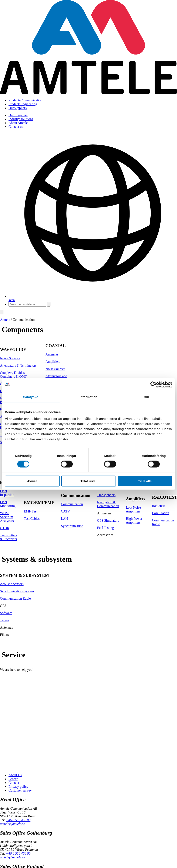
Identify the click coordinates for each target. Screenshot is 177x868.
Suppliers (18, 108)
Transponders (106, 495)
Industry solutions (21, 119)
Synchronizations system (17, 591)
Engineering (23, 104)
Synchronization (72, 526)
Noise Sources (55, 369)
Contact (14, 783)
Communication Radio (15, 598)
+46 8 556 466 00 (18, 820)
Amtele (5, 320)
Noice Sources (10, 358)
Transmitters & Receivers (9, 537)
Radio (156, 524)
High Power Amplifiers (134, 520)
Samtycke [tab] (31, 397)
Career (13, 779)
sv (10, 300)
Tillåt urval (89, 481)
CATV (66, 511)
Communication (25, 100)
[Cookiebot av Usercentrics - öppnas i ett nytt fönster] (153, 384)
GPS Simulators (108, 520)
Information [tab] (88, 397)
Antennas (52, 354)
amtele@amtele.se (12, 824)
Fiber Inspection (7, 493)
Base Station (161, 513)
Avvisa (32, 481)
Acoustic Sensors (12, 584)
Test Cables (32, 519)
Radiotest (158, 506)
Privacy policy (18, 787)
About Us (15, 775)
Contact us (16, 127)
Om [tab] (146, 397)
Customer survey (20, 790)
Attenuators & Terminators (18, 365)
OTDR (5, 528)
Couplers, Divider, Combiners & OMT (13, 375)
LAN (65, 519)
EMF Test (31, 511)
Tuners (5, 620)
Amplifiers (53, 362)
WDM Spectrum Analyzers (7, 517)
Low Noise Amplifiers (133, 509)
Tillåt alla (145, 481)
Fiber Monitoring (8, 504)
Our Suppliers (18, 115)
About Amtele (18, 123)
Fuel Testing (105, 528)
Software (6, 613)
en (13, 300)
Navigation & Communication (108, 504)
